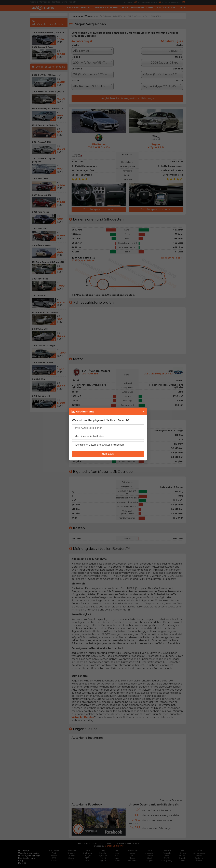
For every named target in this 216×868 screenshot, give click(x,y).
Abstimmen (108, 454)
